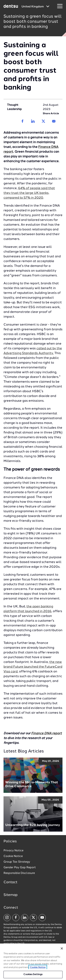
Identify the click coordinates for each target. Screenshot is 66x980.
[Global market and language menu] (35, 7)
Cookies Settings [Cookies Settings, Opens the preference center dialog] (33, 974)
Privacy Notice (13, 851)
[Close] (62, 948)
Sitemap (11, 895)
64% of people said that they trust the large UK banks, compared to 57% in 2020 (29, 193)
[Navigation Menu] (60, 6)
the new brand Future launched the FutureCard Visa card (33, 667)
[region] (33, 962)
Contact (10, 882)
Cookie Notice (13, 856)
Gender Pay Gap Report (20, 868)
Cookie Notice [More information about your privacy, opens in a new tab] (38, 967)
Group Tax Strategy (17, 862)
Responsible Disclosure (19, 873)
